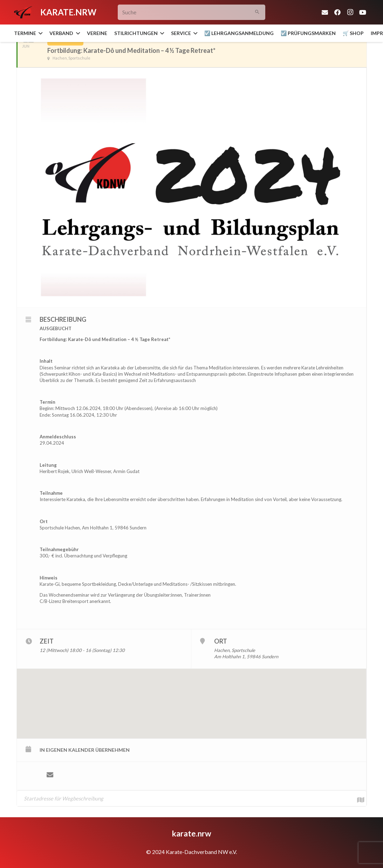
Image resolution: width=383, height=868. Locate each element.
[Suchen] (257, 12)
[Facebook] (337, 12)
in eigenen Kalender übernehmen (85, 750)
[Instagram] (350, 12)
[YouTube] (363, 12)
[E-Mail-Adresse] (325, 12)
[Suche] (191, 12)
